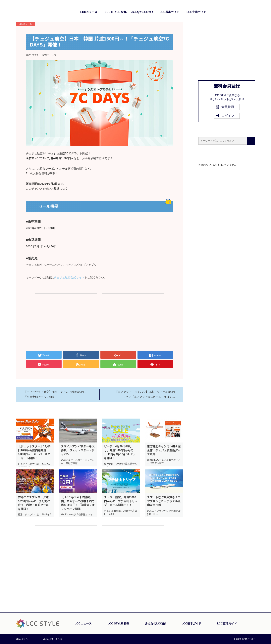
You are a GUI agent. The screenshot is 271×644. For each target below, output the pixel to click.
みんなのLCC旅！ (143, 12)
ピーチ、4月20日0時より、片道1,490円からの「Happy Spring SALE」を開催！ (120, 452)
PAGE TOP (244, 605)
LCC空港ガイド (196, 12)
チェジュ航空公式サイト (69, 278)
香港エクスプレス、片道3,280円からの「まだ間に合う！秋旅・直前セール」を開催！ (35, 503)
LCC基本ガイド (169, 12)
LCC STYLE (39, 8)
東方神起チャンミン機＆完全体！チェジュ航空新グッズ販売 (164, 450)
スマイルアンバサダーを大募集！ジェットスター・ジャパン (78, 450)
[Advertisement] (66, 320)
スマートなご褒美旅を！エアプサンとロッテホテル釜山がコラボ (164, 501)
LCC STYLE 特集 (116, 12)
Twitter (252, 8)
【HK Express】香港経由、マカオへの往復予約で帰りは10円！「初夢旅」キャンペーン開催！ (78, 503)
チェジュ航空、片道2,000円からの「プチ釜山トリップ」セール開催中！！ (121, 501)
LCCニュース (89, 12)
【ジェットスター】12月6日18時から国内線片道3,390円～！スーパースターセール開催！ (34, 452)
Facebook (244, 8)
